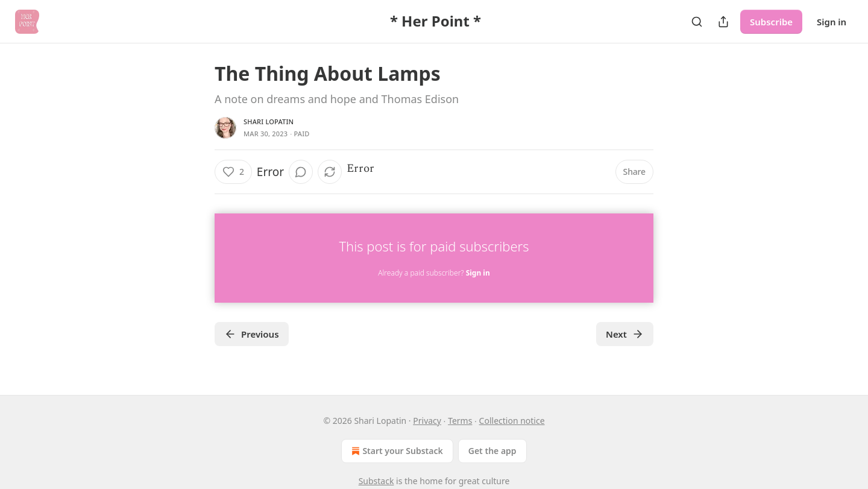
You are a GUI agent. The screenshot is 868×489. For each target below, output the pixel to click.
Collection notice (512, 421)
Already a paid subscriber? (434, 273)
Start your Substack (396, 451)
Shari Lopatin (269, 121)
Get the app (492, 451)
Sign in (832, 22)
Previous (252, 334)
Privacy (427, 421)
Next (625, 334)
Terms (460, 421)
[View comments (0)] (301, 172)
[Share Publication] (723, 22)
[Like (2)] (233, 172)
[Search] (697, 22)
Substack (376, 481)
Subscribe (771, 22)
